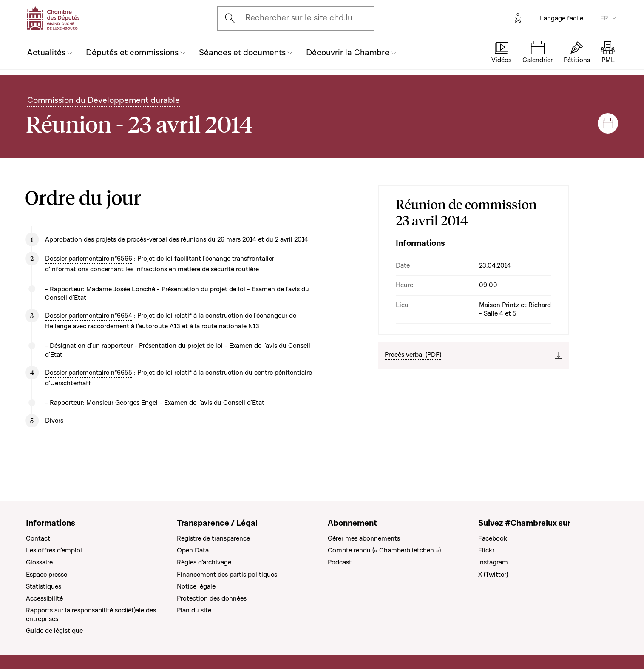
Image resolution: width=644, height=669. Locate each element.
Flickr (486, 550)
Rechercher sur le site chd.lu (299, 18)
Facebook (493, 538)
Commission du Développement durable (104, 100)
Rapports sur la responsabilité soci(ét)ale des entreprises (91, 615)
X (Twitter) (493, 575)
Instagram (493, 562)
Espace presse (47, 575)
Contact (38, 538)
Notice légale (196, 586)
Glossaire (39, 562)
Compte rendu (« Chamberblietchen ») (384, 550)
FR (604, 18)
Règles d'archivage (204, 562)
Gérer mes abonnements (364, 538)
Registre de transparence (213, 538)
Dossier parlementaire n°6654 (89, 316)
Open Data (193, 550)
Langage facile (562, 18)
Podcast (340, 562)
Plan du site (194, 610)
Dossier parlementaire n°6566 (89, 259)
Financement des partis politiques (227, 575)
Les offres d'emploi (54, 550)
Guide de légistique (54, 631)
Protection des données (212, 598)
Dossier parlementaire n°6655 (89, 373)
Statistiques (44, 586)
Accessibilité (44, 598)
